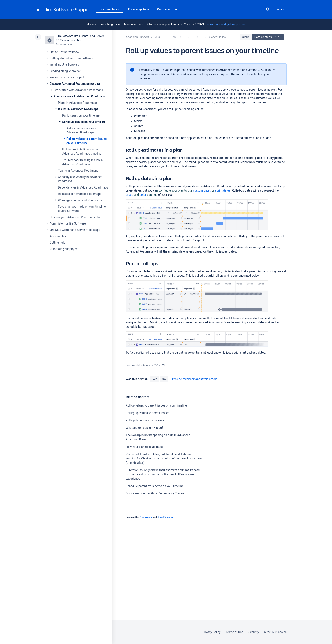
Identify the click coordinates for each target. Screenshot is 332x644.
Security (254, 632)
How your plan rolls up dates (144, 447)
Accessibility (58, 236)
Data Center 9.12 (268, 37)
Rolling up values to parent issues (148, 413)
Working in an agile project (67, 77)
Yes (155, 379)
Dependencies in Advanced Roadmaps (83, 187)
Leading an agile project (65, 71)
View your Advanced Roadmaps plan (77, 217)
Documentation (110, 9)
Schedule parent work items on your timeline (155, 486)
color (143, 195)
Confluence (146, 517)
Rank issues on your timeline (81, 115)
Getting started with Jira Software (71, 58)
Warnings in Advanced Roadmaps (80, 200)
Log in (279, 9)
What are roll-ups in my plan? (145, 428)
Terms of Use (234, 632)
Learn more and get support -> (225, 24)
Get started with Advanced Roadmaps (78, 90)
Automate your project (64, 249)
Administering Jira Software (68, 223)
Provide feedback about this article (195, 379)
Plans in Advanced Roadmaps (77, 103)
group (130, 195)
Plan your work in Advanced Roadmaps (79, 96)
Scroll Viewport (166, 517)
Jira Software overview (64, 52)
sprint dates (223, 190)
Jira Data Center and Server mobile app (75, 230)
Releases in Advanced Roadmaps (80, 194)
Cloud (246, 37)
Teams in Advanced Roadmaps (78, 171)
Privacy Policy (211, 632)
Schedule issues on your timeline (84, 122)
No (164, 379)
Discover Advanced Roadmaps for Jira (75, 84)
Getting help (57, 243)
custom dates (202, 190)
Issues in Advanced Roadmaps (78, 109)
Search (268, 9)
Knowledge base (139, 9)
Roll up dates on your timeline (145, 420)
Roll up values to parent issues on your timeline (156, 405)
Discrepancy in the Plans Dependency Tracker (155, 493)
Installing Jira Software (64, 65)
